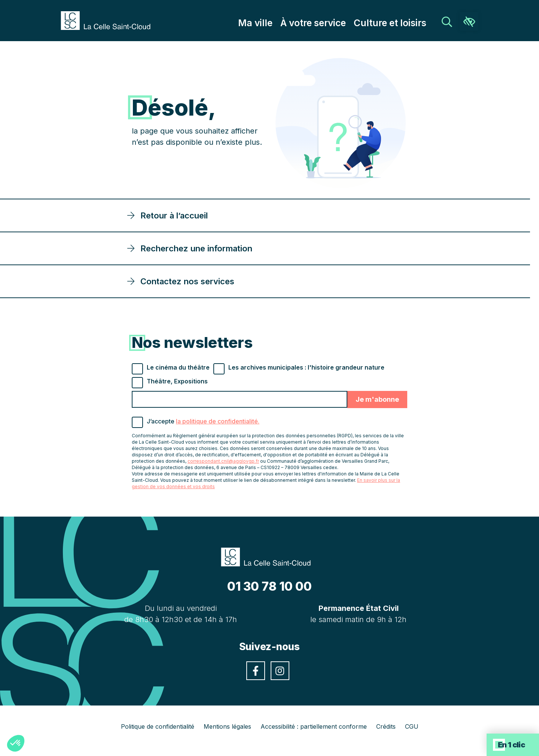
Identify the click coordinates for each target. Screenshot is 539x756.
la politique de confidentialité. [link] (218, 421)
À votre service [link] (330, 23)
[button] (16, 743)
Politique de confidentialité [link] (158, 726)
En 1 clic (511, 745)
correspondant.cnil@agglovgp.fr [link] (223, 461)
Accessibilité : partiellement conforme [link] (314, 726)
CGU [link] (412, 726)
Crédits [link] (386, 726)
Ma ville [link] (278, 23)
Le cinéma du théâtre (178, 367)
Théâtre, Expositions (177, 381)
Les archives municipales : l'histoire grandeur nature (306, 367)
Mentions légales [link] (227, 726)
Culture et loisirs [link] (396, 23)
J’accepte (203, 421)
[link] (109, 20)
